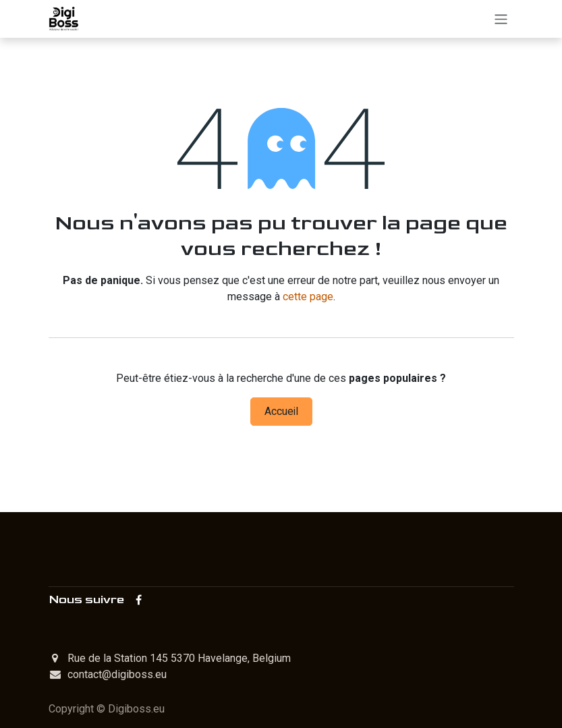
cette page (308, 297)
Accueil (281, 412)
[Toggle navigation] (501, 19)
